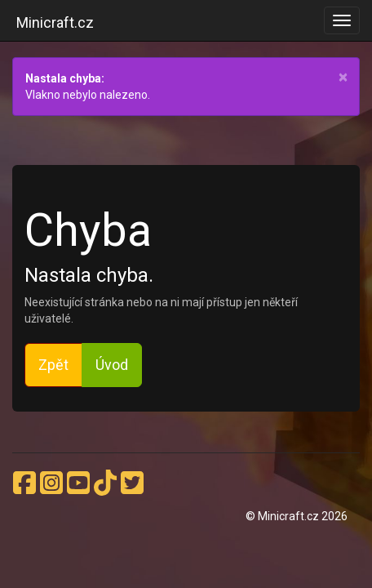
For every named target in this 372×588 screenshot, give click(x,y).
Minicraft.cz (55, 22)
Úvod (112, 365)
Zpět (53, 365)
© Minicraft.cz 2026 (297, 516)
